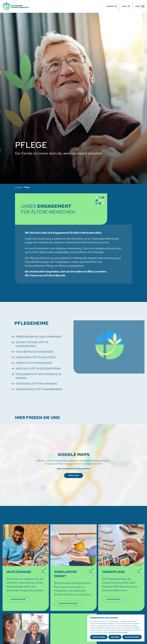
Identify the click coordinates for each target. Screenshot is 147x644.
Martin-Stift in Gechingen (34, 363)
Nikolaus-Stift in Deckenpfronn (38, 369)
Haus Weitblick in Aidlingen (35, 352)
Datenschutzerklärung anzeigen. (118, 632)
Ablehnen (115, 637)
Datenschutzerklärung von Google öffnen (73, 469)
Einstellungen (99, 637)
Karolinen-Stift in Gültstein (36, 357)
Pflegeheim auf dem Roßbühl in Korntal (38, 376)
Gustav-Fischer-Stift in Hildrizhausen (32, 344)
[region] (116, 628)
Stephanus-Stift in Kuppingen (36, 384)
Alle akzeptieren (132, 637)
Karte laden (74, 475)
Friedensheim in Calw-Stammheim (38, 337)
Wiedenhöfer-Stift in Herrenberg (39, 389)
